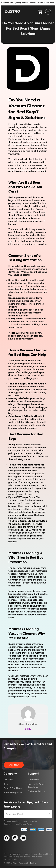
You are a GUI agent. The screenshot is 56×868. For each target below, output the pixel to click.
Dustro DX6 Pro (20, 665)
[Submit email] (49, 814)
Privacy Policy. (26, 824)
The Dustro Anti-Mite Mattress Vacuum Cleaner (26, 466)
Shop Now (14, 765)
